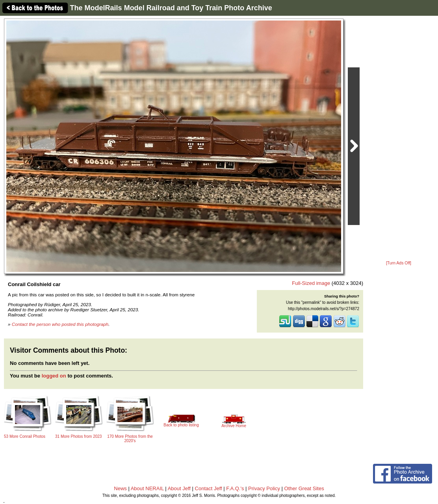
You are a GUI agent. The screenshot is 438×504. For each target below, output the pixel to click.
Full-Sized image (311, 283)
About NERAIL (147, 488)
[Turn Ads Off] (399, 263)
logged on (54, 376)
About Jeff (179, 488)
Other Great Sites (304, 488)
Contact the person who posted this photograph (60, 324)
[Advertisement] (399, 139)
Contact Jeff (209, 488)
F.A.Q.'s (235, 488)
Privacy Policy (264, 488)
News (120, 488)
